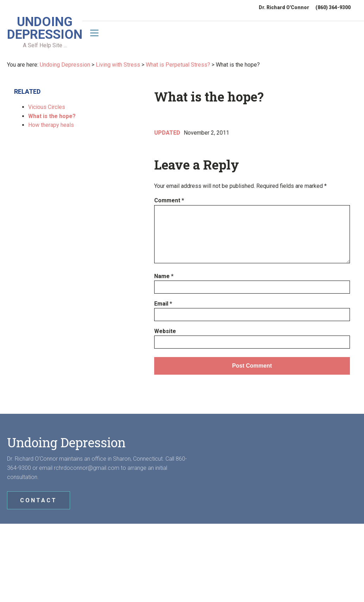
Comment (169, 200)
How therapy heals (51, 125)
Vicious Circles (47, 107)
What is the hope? (52, 115)
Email (163, 303)
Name (164, 275)
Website (165, 330)
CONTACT (39, 500)
